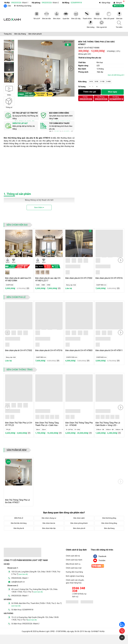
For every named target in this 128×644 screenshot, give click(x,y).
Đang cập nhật (71, 285)
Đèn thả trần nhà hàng (19, 523)
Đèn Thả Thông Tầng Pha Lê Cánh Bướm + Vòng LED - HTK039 (108, 425)
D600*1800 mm (101, 285)
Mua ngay (112, 92)
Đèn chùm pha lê (35, 34)
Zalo (9, 6)
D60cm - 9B (119, 430)
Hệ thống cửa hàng (24, 6)
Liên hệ (69, 288)
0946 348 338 (79, 590)
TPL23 (8, 430)
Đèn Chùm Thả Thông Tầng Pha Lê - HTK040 (79, 424)
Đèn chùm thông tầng (20, 370)
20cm (38, 430)
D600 (38, 285)
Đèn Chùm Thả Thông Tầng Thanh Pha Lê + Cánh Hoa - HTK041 (47, 425)
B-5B (96, 82)
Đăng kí (119, 3)
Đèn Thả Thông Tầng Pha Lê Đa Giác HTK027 (17, 501)
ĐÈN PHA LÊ (19, 518)
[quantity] (93, 87)
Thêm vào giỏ (90, 92)
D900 (48, 285)
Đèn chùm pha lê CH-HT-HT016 (109, 278)
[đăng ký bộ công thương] (72, 602)
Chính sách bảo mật (74, 568)
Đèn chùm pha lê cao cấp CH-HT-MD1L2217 (48, 279)
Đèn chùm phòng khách (79, 523)
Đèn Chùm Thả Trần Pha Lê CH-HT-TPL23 (19, 424)
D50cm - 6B (110, 430)
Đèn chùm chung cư (49, 518)
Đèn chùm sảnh (79, 518)
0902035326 (20, 3)
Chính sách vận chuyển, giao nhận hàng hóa (75, 581)
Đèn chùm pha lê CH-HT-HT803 (79, 350)
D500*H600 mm (101, 357)
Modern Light (44, 631)
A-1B (91, 82)
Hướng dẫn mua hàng (74, 572)
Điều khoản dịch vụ (73, 564)
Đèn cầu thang (20, 34)
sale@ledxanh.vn (18, 582)
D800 (43, 285)
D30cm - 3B (100, 430)
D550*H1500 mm (72, 357)
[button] (71, 68)
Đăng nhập (106, 3)
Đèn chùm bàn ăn (49, 523)
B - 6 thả (77, 430)
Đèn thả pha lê (19, 528)
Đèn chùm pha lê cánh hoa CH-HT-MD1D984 (18, 279)
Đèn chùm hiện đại (17, 225)
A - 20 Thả (69, 430)
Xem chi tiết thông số (116, 75)
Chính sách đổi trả (73, 556)
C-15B (102, 82)
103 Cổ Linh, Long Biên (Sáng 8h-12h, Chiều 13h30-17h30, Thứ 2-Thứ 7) (36, 573)
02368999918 (76, 3)
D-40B (109, 82)
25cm (44, 430)
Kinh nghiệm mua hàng (75, 576)
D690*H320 (10, 285)
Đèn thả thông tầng (109, 518)
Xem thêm (39, 207)
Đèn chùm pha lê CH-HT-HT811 (109, 350)
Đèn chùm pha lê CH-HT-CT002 (79, 278)
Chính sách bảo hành (74, 560)
